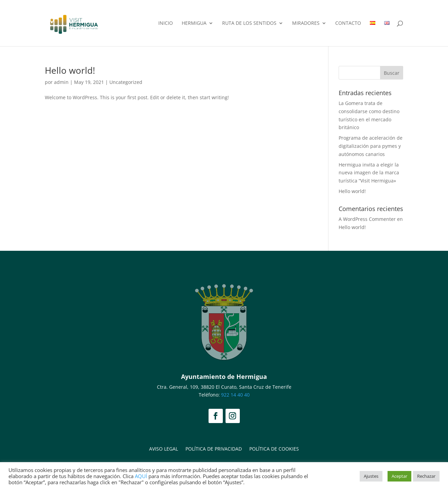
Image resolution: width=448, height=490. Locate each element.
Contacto (348, 23)
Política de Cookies (274, 448)
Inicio (166, 23)
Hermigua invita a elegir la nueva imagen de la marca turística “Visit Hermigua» (369, 173)
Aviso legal (164, 448)
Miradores (306, 23)
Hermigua (194, 23)
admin (61, 82)
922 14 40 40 (235, 395)
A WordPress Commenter (367, 219)
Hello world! (70, 70)
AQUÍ (141, 476)
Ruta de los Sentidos (249, 23)
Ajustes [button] (371, 476)
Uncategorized (126, 82)
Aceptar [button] (399, 476)
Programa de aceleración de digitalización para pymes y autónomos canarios (371, 146)
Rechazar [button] (426, 476)
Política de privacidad (214, 448)
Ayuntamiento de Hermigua (224, 377)
